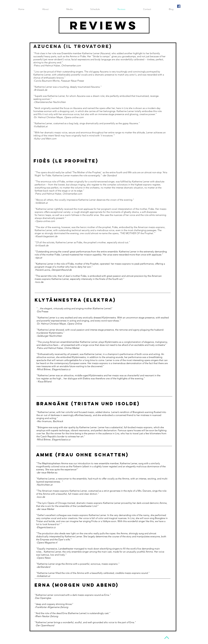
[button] (70, 9)
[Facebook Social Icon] (179, 6)
